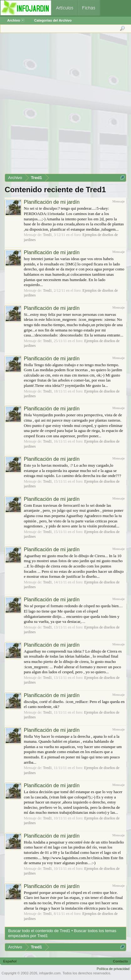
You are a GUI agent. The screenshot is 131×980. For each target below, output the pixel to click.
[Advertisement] (65, 105)
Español (10, 961)
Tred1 (47, 235)
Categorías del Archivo (53, 20)
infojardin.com (50, 973)
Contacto (120, 961)
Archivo (16, 20)
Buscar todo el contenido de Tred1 (39, 931)
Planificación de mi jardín (52, 202)
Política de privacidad (113, 969)
